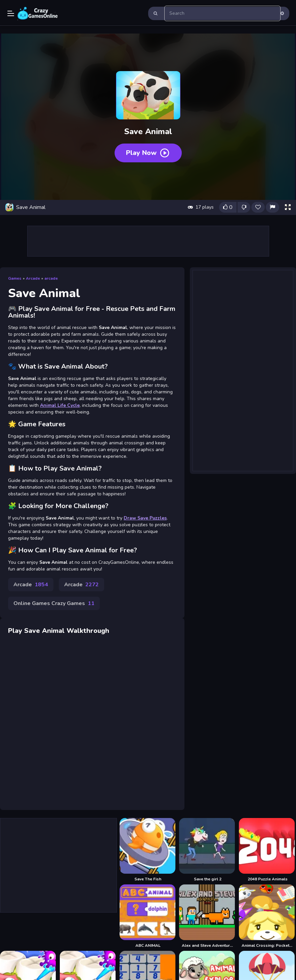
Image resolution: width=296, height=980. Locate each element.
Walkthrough (88, 631)
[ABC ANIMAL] (148, 916)
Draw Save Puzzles (145, 518)
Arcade (33, 278)
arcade (51, 278)
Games (15, 278)
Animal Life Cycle (60, 405)
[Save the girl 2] (208, 850)
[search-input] (223, 13)
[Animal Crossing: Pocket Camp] (267, 916)
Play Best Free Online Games (38, 13)
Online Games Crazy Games (54, 603)
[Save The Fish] (148, 850)
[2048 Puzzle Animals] (267, 850)
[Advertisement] (148, 241)
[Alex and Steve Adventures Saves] (208, 916)
